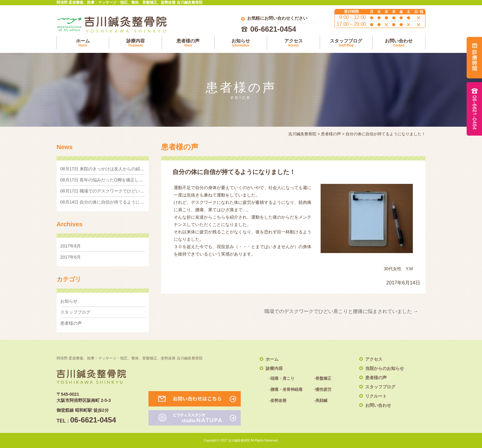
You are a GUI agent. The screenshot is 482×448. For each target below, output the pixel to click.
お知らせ (241, 43)
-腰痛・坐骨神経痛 (286, 389)
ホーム (83, 43)
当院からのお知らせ (385, 368)
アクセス (293, 43)
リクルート (376, 396)
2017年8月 (71, 246)
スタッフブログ (346, 43)
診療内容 (135, 43)
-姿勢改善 (278, 400)
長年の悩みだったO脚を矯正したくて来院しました (119, 180)
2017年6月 (71, 257)
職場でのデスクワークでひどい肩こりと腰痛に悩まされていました (341, 311)
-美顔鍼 (321, 400)
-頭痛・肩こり (282, 378)
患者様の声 (188, 43)
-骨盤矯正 (323, 378)
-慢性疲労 (323, 389)
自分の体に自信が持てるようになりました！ (113, 202)
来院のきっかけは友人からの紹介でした (109, 169)
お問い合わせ (399, 43)
